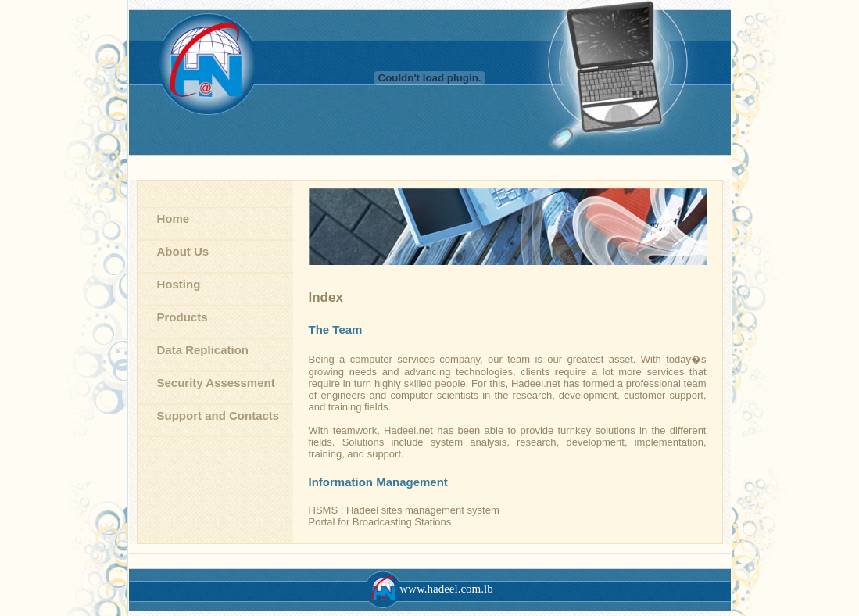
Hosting (179, 284)
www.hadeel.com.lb (429, 589)
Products (183, 317)
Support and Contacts (218, 415)
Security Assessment (216, 383)
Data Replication (203, 350)
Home (174, 218)
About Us (183, 251)
